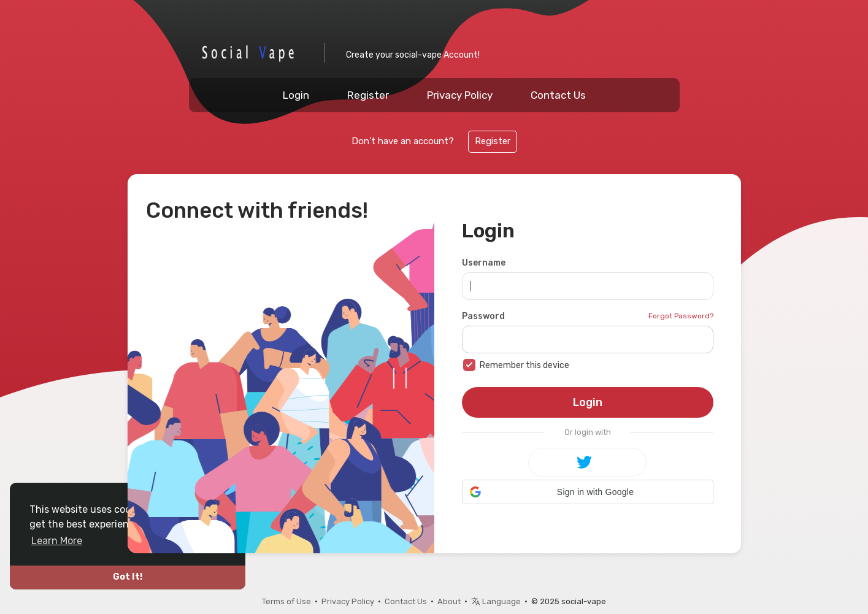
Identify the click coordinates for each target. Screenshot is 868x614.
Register (368, 95)
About (449, 601)
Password (483, 316)
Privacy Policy (460, 95)
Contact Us (558, 95)
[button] (588, 492)
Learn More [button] (57, 541)
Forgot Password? (681, 316)
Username (484, 263)
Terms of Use (286, 601)
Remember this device (524, 365)
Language (496, 601)
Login (296, 95)
